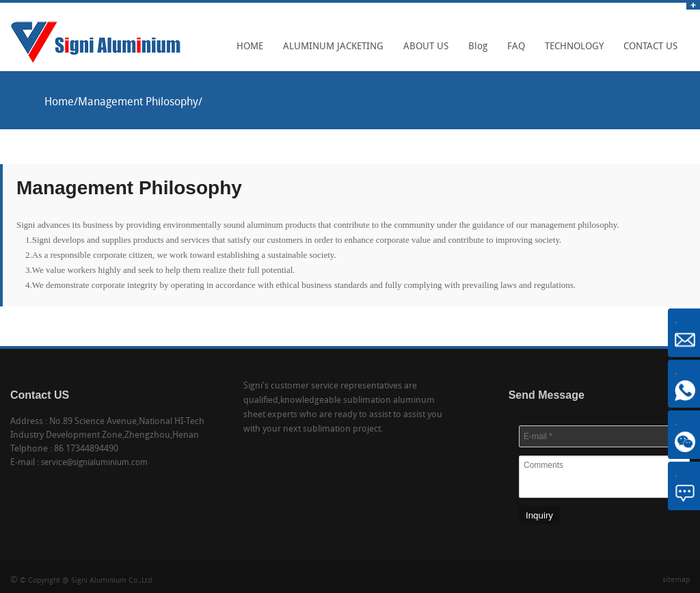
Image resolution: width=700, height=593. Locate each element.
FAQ (513, 51)
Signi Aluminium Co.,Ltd (111, 581)
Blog (474, 51)
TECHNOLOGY (571, 51)
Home (59, 103)
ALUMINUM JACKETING (330, 51)
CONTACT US (647, 51)
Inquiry (539, 515)
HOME (246, 51)
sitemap (676, 580)
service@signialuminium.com (94, 463)
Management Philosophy (138, 103)
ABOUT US (422, 51)
